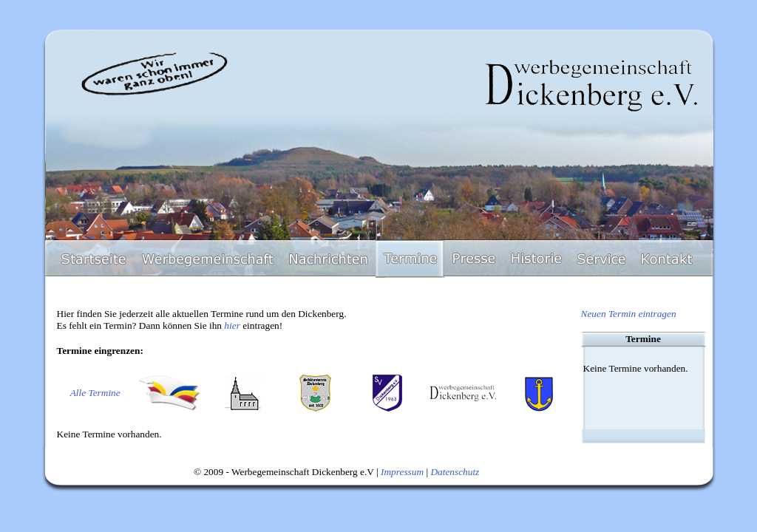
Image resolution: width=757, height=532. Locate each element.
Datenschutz (455, 472)
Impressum (402, 472)
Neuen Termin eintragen (629, 314)
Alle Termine (95, 393)
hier (232, 325)
